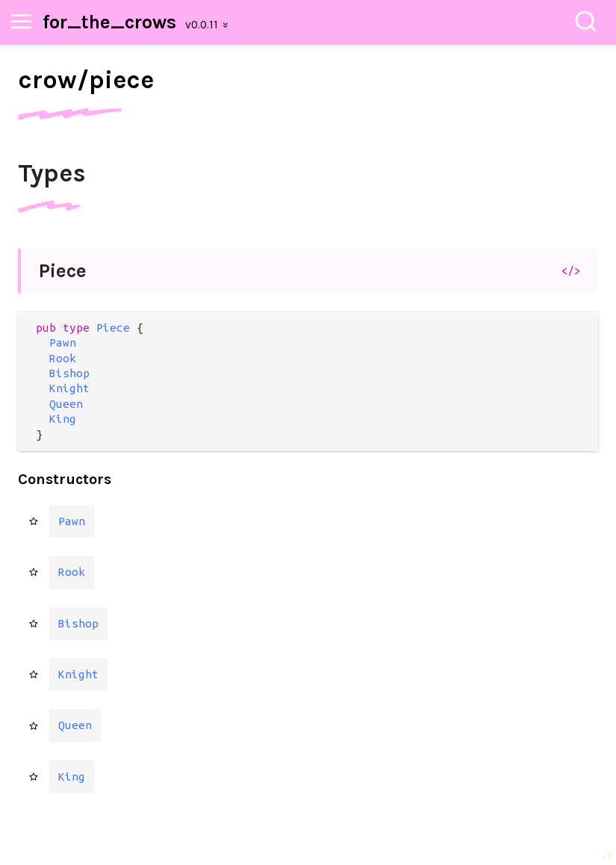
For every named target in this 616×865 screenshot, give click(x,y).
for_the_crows (109, 22)
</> (571, 270)
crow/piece (86, 80)
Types (52, 173)
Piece (63, 271)
